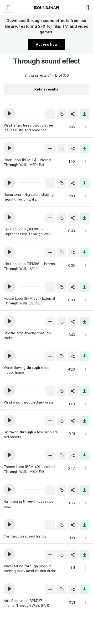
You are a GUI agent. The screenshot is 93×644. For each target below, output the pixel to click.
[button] (10, 113)
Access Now (47, 44)
